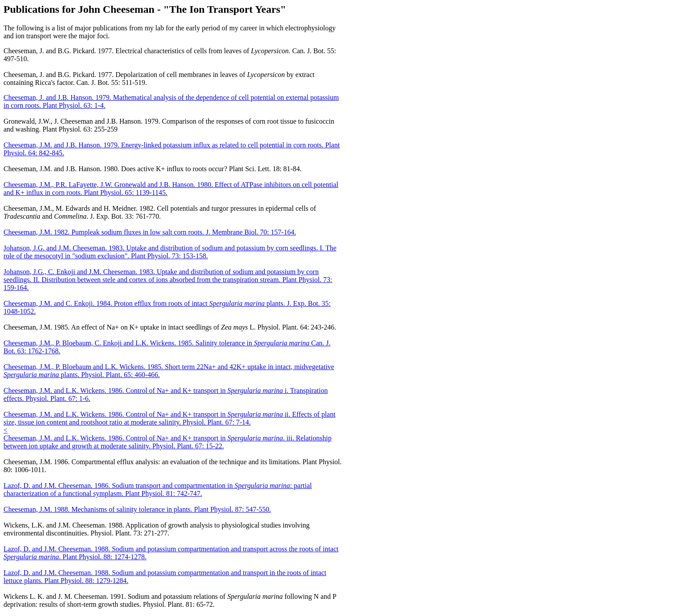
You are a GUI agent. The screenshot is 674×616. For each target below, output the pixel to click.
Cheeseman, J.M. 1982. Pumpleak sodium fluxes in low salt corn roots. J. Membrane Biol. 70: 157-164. (150, 232)
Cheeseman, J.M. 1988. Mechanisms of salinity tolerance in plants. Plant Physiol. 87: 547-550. (137, 509)
